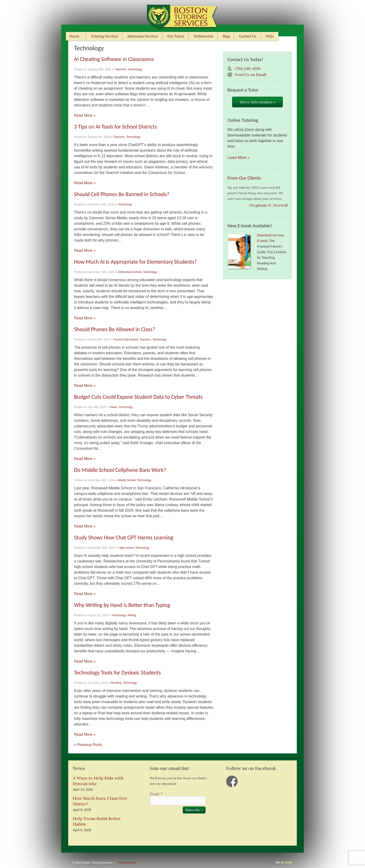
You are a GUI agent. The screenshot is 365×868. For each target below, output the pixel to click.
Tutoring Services (105, 36)
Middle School (127, 480)
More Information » (258, 102)
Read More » (85, 115)
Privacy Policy (127, 863)
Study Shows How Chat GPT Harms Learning (124, 537)
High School (126, 548)
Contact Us (248, 36)
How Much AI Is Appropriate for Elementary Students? (135, 262)
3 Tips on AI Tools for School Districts (115, 127)
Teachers (121, 69)
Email (156, 794)
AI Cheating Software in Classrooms (114, 59)
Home (74, 36)
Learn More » (238, 158)
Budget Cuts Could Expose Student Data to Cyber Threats (138, 397)
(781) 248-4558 (248, 68)
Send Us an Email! (251, 75)
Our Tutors (176, 36)
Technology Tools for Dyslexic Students (117, 672)
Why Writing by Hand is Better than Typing (122, 605)
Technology (135, 69)
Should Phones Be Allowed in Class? (115, 329)
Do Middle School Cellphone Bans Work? (120, 470)
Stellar (289, 862)
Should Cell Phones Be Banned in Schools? (122, 194)
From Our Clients (244, 178)
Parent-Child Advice (126, 340)
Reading (116, 683)
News (114, 407)
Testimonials (203, 36)
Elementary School (130, 272)
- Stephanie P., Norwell (267, 205)
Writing (132, 615)
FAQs (270, 36)
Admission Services (143, 36)
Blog (226, 36)
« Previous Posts (88, 745)
